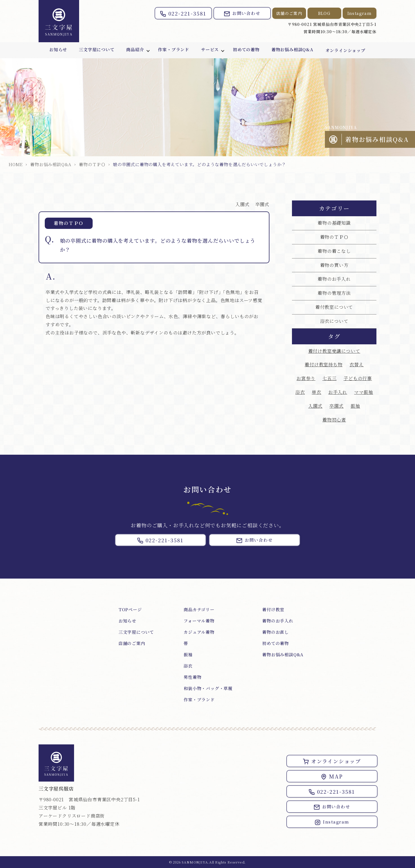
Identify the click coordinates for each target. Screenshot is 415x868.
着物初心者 (334, 420)
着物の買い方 (334, 265)
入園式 (242, 204)
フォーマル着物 (199, 621)
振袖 (355, 406)
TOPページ (130, 609)
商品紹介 (134, 50)
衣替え (356, 364)
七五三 (329, 378)
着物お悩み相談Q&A (294, 50)
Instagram (360, 13)
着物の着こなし (334, 251)
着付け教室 (273, 609)
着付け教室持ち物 (323, 364)
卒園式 (262, 204)
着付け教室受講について (334, 351)
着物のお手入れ (334, 279)
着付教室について (334, 307)
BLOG (324, 13)
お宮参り (306, 378)
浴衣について (334, 321)
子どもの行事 (358, 378)
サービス (210, 50)
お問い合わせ (242, 13)
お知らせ (56, 50)
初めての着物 (247, 50)
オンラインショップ (347, 50)
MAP (332, 776)
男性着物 (192, 677)
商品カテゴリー (199, 609)
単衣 (316, 392)
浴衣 (300, 392)
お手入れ (338, 392)
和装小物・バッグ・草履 (208, 688)
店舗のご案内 (289, 13)
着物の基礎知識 (334, 223)
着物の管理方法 (334, 293)
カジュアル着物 (199, 632)
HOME (16, 164)
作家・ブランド (174, 50)
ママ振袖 (364, 392)
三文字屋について (95, 50)
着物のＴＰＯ (92, 164)
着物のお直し (275, 632)
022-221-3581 (183, 13)
